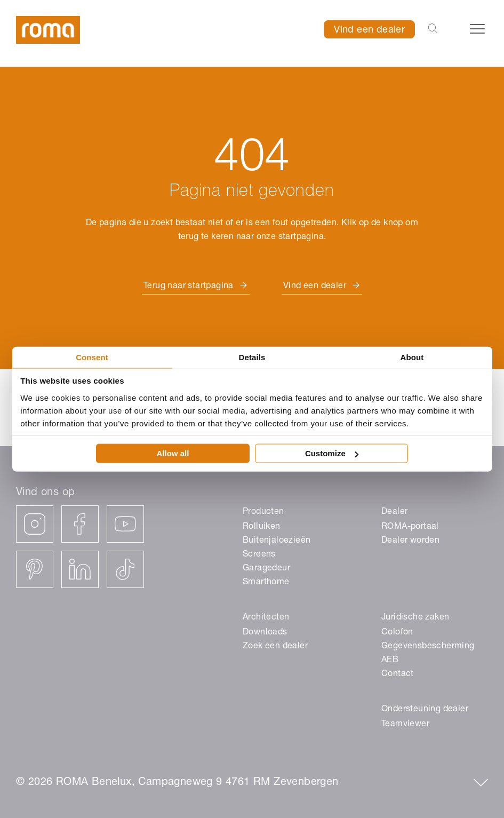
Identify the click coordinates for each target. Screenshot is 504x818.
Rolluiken (262, 527)
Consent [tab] (92, 357)
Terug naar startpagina (189, 287)
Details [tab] (252, 357)
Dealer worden (410, 541)
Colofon (397, 633)
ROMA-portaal (410, 527)
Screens (259, 555)
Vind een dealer (369, 30)
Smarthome (266, 583)
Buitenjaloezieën (277, 541)
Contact (398, 674)
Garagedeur (266, 569)
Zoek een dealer (275, 647)
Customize (332, 453)
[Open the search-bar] (433, 29)
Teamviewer (405, 725)
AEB (390, 661)
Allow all (173, 453)
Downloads (265, 633)
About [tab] (412, 357)
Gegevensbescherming (428, 647)
